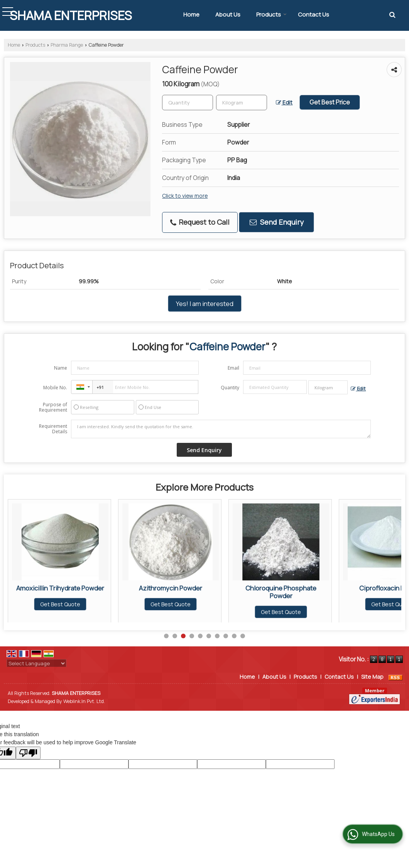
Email (233, 368)
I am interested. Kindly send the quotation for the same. (221, 429)
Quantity (230, 388)
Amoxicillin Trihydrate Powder (171, 588)
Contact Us (314, 14)
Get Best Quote (60, 604)
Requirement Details (53, 429)
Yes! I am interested (205, 304)
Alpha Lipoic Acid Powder (60, 588)
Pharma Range (67, 45)
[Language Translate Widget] (36, 663)
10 (243, 636)
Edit (284, 102)
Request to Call (200, 222)
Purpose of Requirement (53, 407)
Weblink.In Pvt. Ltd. (84, 701)
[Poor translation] (28, 753)
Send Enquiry (277, 222)
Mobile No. (55, 388)
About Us (228, 14)
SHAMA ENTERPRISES (71, 15)
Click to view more (185, 196)
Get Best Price (330, 102)
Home (191, 14)
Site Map (372, 677)
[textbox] (242, 103)
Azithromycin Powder (281, 588)
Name (61, 368)
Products (271, 14)
